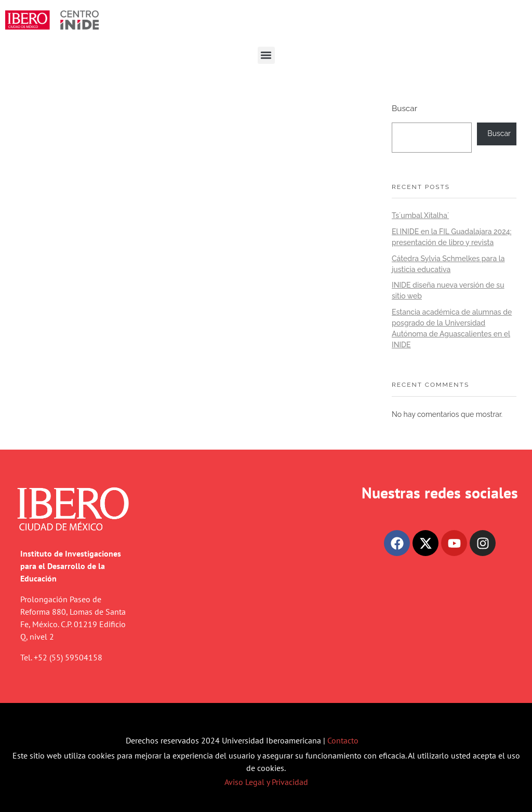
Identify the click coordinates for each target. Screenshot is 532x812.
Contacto (343, 740)
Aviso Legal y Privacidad (266, 782)
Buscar (404, 109)
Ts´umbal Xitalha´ (420, 215)
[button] (266, 55)
